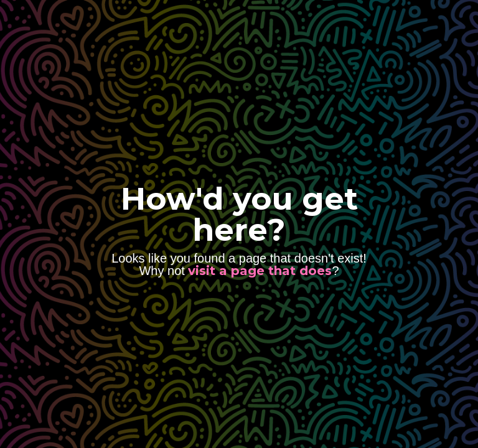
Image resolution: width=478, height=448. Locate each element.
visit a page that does (260, 271)
